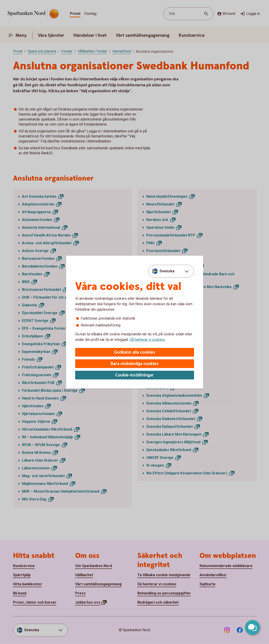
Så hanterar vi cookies (147, 340)
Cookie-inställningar (134, 375)
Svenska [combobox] (167, 271)
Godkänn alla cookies (135, 352)
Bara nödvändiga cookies (135, 364)
